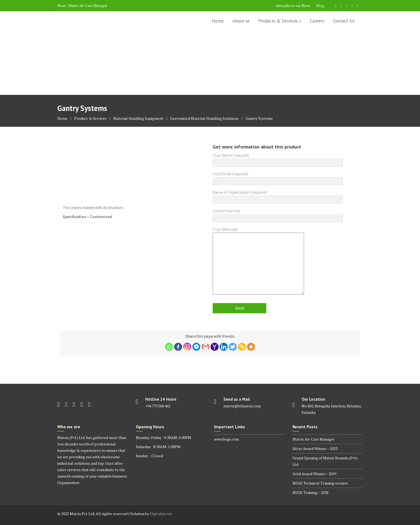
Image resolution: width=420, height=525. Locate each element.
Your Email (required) (278, 178)
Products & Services (278, 21)
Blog (320, 6)
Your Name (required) (278, 159)
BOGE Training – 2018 (310, 492)
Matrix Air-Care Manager (88, 6)
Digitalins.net (161, 514)
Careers (317, 21)
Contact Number (278, 215)
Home (218, 21)
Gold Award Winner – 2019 (314, 474)
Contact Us (344, 21)
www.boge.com (226, 439)
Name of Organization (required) (278, 196)
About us (241, 21)
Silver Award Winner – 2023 (315, 448)
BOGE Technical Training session (320, 483)
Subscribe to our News (293, 6)
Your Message (258, 261)
